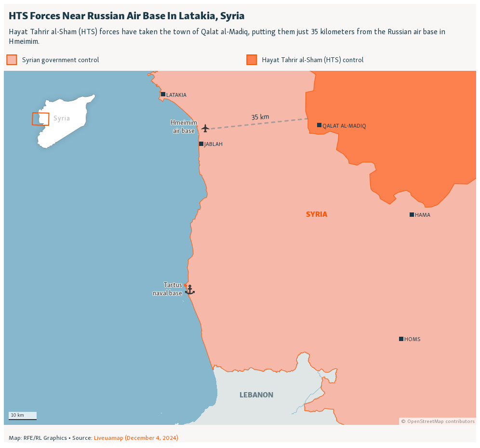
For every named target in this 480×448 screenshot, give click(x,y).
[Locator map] (240, 223)
